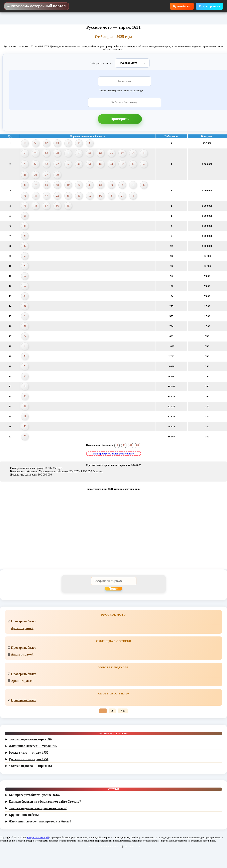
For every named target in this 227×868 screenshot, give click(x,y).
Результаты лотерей (38, 837)
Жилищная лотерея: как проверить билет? (40, 821)
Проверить (120, 119)
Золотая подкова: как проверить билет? (38, 808)
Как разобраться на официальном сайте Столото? (45, 801)
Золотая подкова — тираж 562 (31, 739)
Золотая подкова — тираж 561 (31, 766)
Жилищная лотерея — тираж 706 (33, 746)
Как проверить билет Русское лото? (35, 795)
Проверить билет (23, 621)
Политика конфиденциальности (104, 846)
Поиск (113, 589)
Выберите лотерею (102, 63)
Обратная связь (132, 846)
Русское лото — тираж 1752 (29, 753)
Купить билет (182, 6)
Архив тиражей (22, 628)
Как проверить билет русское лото (114, 454)
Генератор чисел (209, 6)
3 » (123, 711)
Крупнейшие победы (24, 815)
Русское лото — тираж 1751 (29, 759)
